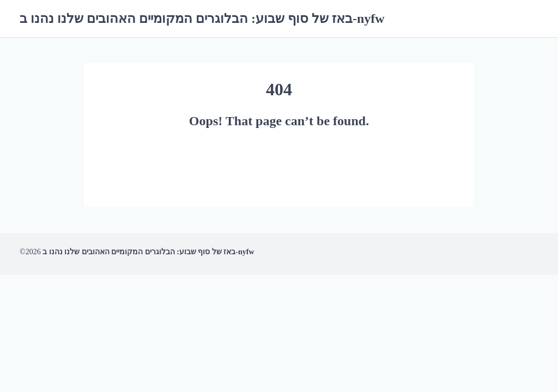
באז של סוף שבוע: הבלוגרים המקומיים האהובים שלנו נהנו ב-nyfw (202, 19)
